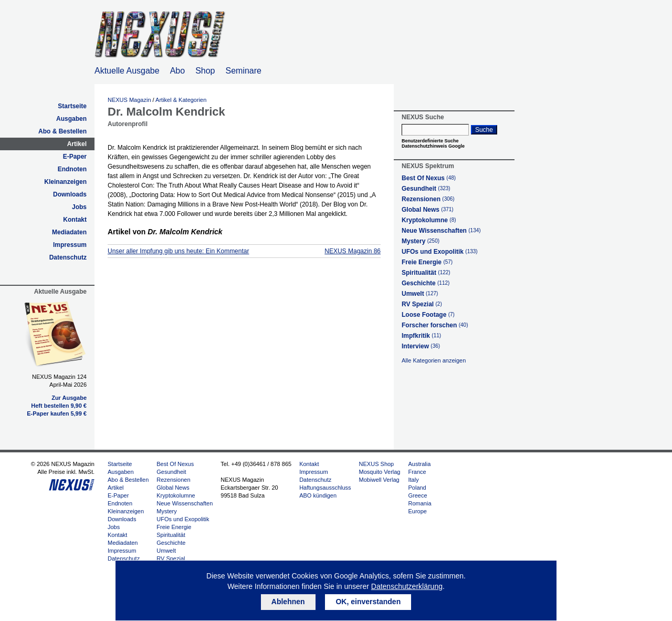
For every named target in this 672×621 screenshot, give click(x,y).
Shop (205, 71)
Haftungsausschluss (325, 488)
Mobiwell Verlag (379, 480)
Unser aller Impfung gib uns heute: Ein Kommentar (178, 251)
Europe (417, 511)
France (417, 472)
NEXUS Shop (377, 464)
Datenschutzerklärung (407, 586)
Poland (417, 488)
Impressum (70, 245)
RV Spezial (422, 304)
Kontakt (75, 220)
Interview (421, 346)
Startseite (72, 106)
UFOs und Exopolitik (440, 252)
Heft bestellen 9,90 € (59, 406)
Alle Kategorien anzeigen (434, 360)
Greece (417, 495)
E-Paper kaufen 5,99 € (57, 413)
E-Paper (75, 157)
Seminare (244, 71)
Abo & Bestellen (62, 131)
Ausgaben (71, 119)
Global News (428, 210)
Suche (484, 130)
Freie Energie (427, 262)
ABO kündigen (318, 495)
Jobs (79, 207)
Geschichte (426, 283)
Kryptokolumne (429, 220)
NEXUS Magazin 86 (353, 251)
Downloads (70, 194)
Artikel (77, 144)
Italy (413, 480)
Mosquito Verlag (380, 472)
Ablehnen (288, 602)
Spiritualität (426, 273)
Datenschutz (68, 257)
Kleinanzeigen (65, 182)
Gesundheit (426, 189)
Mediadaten (69, 232)
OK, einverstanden (368, 602)
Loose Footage (428, 315)
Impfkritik (421, 336)
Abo (177, 71)
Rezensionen (428, 199)
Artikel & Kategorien (181, 100)
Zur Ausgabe (69, 398)
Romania (419, 503)
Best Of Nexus (429, 178)
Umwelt (420, 294)
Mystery (421, 241)
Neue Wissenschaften (441, 231)
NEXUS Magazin (129, 100)
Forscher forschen (435, 325)
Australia (419, 464)
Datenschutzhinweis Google (433, 146)
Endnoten (72, 169)
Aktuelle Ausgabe (127, 71)
